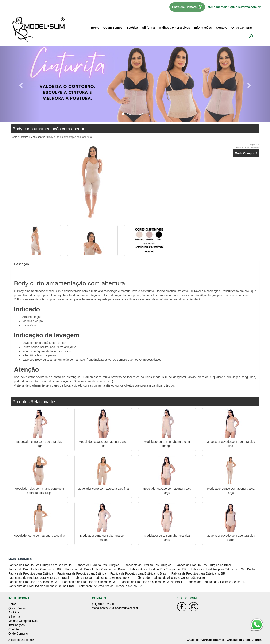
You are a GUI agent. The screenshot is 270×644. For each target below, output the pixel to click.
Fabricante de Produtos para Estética (82, 573)
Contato (222, 28)
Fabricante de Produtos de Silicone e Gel (89, 582)
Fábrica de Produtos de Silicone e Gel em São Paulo (170, 578)
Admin (257, 640)
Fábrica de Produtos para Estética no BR (198, 573)
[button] (20, 84)
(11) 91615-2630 (103, 604)
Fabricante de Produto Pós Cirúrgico (147, 565)
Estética (132, 28)
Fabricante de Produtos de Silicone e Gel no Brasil (42, 586)
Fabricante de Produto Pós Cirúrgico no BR (158, 569)
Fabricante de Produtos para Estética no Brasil (39, 578)
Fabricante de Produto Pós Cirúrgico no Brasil (95, 569)
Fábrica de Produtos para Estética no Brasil (139, 573)
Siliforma (148, 28)
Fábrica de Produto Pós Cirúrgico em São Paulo (40, 565)
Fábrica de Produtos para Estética (31, 573)
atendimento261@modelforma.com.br (234, 7)
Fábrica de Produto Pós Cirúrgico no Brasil (203, 565)
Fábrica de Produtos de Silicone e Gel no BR (216, 582)
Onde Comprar (242, 28)
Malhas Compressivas (175, 28)
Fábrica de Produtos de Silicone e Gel (33, 582)
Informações (203, 28)
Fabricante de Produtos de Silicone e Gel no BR (110, 586)
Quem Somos (113, 28)
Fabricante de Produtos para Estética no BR (103, 578)
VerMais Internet (213, 640)
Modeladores (38, 137)
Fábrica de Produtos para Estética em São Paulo (223, 569)
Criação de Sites (238, 640)
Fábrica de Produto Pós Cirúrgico (98, 565)
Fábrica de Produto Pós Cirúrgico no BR (35, 569)
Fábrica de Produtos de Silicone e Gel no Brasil (151, 582)
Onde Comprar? (246, 153)
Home (95, 28)
